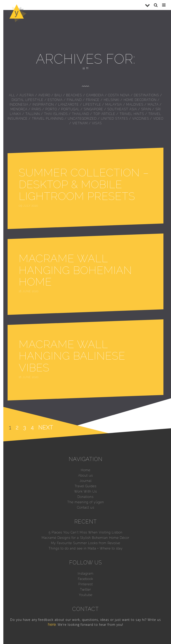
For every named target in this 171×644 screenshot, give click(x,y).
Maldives (135, 105)
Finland (74, 100)
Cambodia (95, 95)
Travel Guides (85, 486)
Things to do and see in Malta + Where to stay (86, 548)
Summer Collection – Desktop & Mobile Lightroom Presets (84, 184)
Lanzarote (68, 105)
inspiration (43, 105)
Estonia (55, 100)
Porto (51, 109)
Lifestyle (92, 105)
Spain (146, 109)
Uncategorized (82, 119)
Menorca (19, 109)
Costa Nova (119, 95)
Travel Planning (48, 119)
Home (86, 470)
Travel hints (132, 114)
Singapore (93, 109)
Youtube (86, 595)
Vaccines (141, 119)
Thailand (80, 114)
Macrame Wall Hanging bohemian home (75, 270)
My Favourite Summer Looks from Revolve (86, 543)
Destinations (146, 95)
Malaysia (114, 105)
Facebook (85, 579)
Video (158, 119)
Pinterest (86, 584)
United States (114, 119)
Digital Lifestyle (27, 100)
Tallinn (33, 114)
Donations (85, 497)
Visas (97, 123)
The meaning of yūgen (86, 502)
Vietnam (80, 123)
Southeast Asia (122, 109)
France (93, 100)
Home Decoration (140, 100)
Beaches (74, 95)
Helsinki (112, 100)
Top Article (104, 114)
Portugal (70, 109)
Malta (153, 105)
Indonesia (19, 105)
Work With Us (85, 491)
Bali (58, 95)
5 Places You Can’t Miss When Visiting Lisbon (86, 532)
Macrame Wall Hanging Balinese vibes (72, 356)
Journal (85, 481)
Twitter (85, 590)
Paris (36, 109)
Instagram (86, 574)
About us (85, 475)
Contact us (86, 507)
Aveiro (44, 95)
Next (46, 428)
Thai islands (56, 114)
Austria (27, 95)
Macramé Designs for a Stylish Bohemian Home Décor (85, 538)
